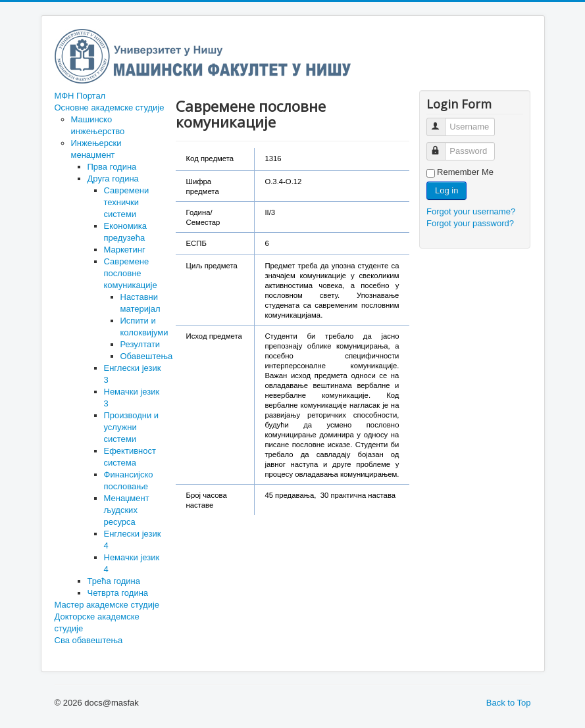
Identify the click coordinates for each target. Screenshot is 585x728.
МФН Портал (80, 96)
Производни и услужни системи (132, 427)
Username (442, 121)
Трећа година (114, 581)
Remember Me (465, 172)
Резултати (140, 344)
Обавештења (147, 356)
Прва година (112, 167)
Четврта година (118, 593)
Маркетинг (125, 250)
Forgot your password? (470, 223)
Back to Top (509, 703)
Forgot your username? (471, 211)
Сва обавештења (89, 640)
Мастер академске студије (107, 605)
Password (442, 146)
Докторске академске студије (97, 622)
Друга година (113, 179)
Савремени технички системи (127, 202)
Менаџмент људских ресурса (127, 510)
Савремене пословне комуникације (131, 273)
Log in (446, 190)
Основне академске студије (110, 108)
